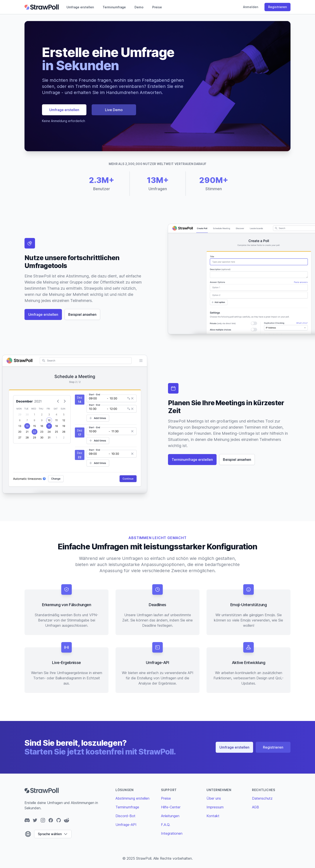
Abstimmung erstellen (132, 798)
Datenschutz (262, 798)
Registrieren (277, 7)
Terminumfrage (114, 7)
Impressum (215, 807)
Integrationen (172, 833)
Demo (139, 7)
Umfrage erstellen (80, 7)
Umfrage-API (126, 825)
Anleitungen (170, 816)
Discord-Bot (125, 816)
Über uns (214, 798)
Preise (157, 7)
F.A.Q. (166, 825)
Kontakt (213, 816)
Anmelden (251, 7)
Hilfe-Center (171, 807)
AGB (255, 807)
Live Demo (114, 110)
